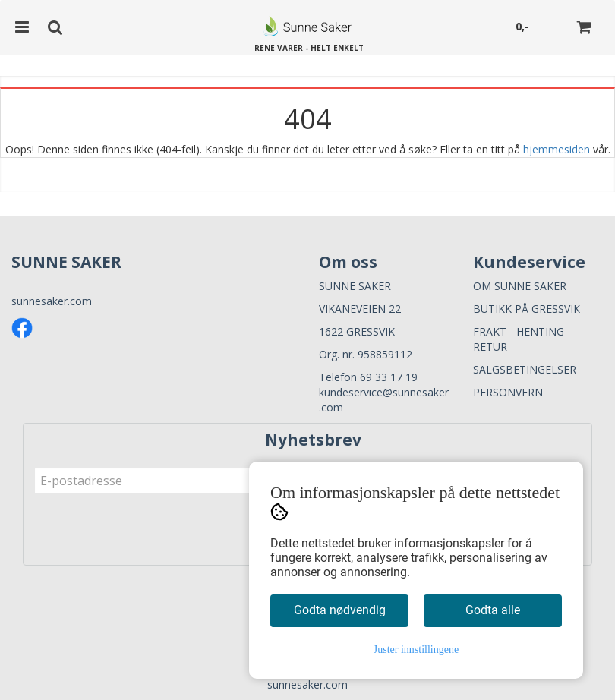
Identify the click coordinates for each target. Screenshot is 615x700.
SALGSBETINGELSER (525, 369)
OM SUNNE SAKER (520, 286)
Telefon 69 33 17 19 (368, 377)
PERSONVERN (508, 392)
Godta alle (493, 610)
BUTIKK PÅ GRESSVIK (527, 309)
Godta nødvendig (340, 610)
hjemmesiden (557, 149)
